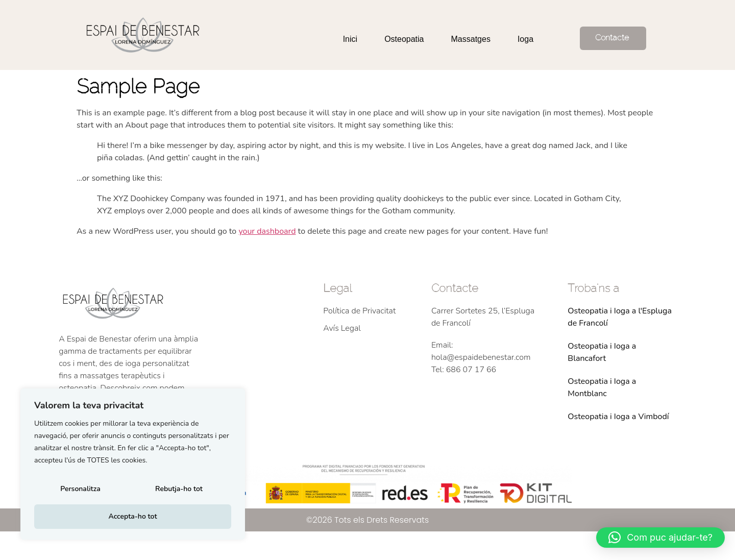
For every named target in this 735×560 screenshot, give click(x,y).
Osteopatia (404, 39)
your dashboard (267, 231)
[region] (133, 467)
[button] (660, 538)
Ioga (525, 39)
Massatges (471, 39)
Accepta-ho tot (132, 516)
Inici (350, 39)
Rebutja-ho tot (178, 492)
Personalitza (80, 492)
